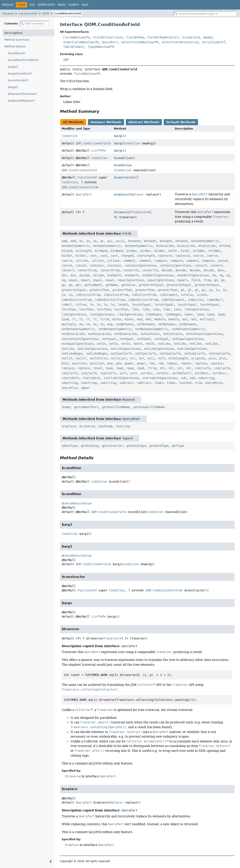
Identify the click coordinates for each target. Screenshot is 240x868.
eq (214, 275)
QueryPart (110, 42)
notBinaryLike (73, 334)
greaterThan (99, 290)
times (159, 383)
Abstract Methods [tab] (144, 122)
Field (68, 37)
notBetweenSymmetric (78, 329)
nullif (67, 358)
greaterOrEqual (151, 285)
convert (201, 265)
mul (185, 319)
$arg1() (13, 67)
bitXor (67, 256)
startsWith (70, 378)
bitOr (173, 251)
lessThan (69, 309)
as (81, 241)
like (135, 309)
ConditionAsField (68, 13)
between (134, 241)
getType (178, 446)
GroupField (191, 37)
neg (110, 324)
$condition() (16, 53)
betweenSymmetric (205, 241)
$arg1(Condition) (20, 74)
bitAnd (224, 246)
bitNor (132, 251)
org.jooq (8, 13)
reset (98, 368)
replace (201, 363)
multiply (207, 319)
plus (212, 358)
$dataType (70, 446)
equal (73, 280)
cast (93, 256)
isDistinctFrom (88, 295)
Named (208, 37)
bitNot (160, 251)
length (123, 305)
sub (183, 378)
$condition (123, 158)
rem (152, 363)
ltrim (105, 319)
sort (123, 373)
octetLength (178, 358)
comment (129, 261)
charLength (146, 256)
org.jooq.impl (28, 13)
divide (84, 275)
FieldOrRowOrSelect (163, 37)
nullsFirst (98, 358)
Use (32, 5)
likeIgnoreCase (196, 309)
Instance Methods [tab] (106, 122)
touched (185, 383)
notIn (101, 344)
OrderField (72, 42)
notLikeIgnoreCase (92, 349)
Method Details (15, 46)
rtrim (152, 368)
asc (110, 241)
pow (110, 363)
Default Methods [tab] (181, 122)
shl (162, 368)
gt (182, 290)
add (64, 241)
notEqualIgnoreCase (188, 339)
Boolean (80, 37)
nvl (133, 358)
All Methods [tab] (73, 122)
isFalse (187, 295)
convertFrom (87, 270)
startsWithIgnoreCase (121, 378)
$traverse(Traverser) (22, 94)
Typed (92, 47)
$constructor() (18, 80)
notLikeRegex (72, 353)
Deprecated (46, 5)
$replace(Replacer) (21, 101)
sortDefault (182, 373)
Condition (70, 136)
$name (66, 407)
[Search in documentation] (205, 14)
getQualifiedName (116, 407)
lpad (200, 314)
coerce (198, 256)
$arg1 (118, 136)
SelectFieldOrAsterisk (180, 42)
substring (206, 378)
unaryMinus (214, 383)
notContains (150, 334)
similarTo (203, 368)
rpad (109, 368)
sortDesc (202, 373)
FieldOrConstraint (108, 37)
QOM (46, 13)
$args (118, 151)
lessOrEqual (141, 305)
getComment (93, 285)
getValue (128, 285)
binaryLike (165, 246)
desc (221, 270)
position (79, 363)
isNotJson (196, 300)
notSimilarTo (121, 353)
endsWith (114, 275)
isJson (202, 295)
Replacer (137, 194)
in (210, 290)
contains (97, 265)
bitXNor (199, 251)
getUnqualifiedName (149, 407)
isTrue (81, 305)
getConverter (112, 446)
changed (127, 256)
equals (182, 280)
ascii (120, 241)
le (91, 305)
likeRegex (154, 314)
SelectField (131, 42)
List (95, 151)
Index (62, 5)
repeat (172, 363)
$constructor (124, 177)
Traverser (139, 212)
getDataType (136, 446)
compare (161, 261)
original (198, 358)
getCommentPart (86, 407)
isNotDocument (173, 300)
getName (112, 285)
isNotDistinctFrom (77, 300)
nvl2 (151, 358)
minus (117, 319)
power (129, 363)
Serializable (212, 42)
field (196, 280)
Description (13, 33)
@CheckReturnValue (77, 503)
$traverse (122, 212)
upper (85, 388)
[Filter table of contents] (35, 23)
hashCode (105, 426)
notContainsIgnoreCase (204, 334)
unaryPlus (70, 388)
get (78, 285)
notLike (164, 344)
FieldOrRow (135, 37)
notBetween (125, 324)
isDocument (168, 295)
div (64, 275)
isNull (67, 305)
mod (140, 319)
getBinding (90, 446)
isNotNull (215, 300)
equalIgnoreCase (131, 280)
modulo (160, 319)
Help (85, 5)
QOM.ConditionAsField (93, 143)
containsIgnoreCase (140, 265)
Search (74, 5)
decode (167, 270)
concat (223, 261)
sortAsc (147, 373)
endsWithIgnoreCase (158, 275)
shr (180, 368)
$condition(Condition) (23, 60)
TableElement (74, 47)
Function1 (85, 177)
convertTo (131, 270)
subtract (126, 383)
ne (81, 324)
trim (198, 383)
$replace (121, 194)
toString (123, 426)
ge (216, 280)
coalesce (165, 256)
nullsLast (119, 358)
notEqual (109, 339)
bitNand (101, 251)
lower (189, 314)
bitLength (84, 251)
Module (8, 5)
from (207, 280)
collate (82, 261)
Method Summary (17, 40)
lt (74, 319)
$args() (13, 87)
